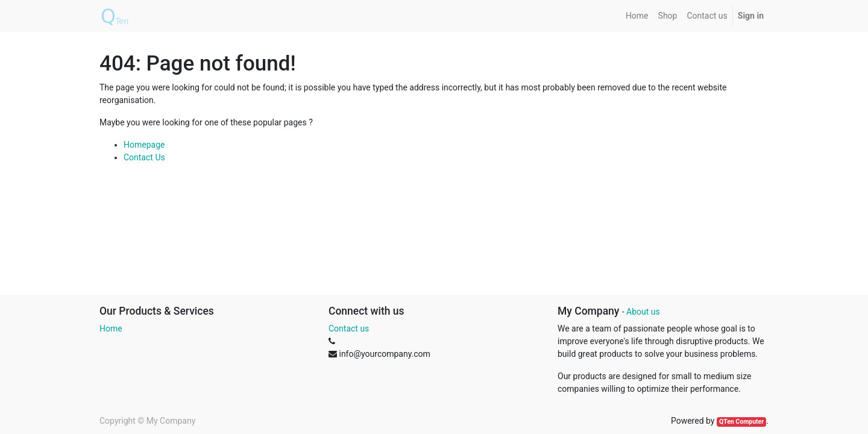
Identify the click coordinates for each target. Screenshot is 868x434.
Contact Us (144, 157)
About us (643, 312)
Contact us (349, 329)
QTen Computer (741, 422)
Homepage (144, 145)
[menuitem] (637, 16)
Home (111, 329)
